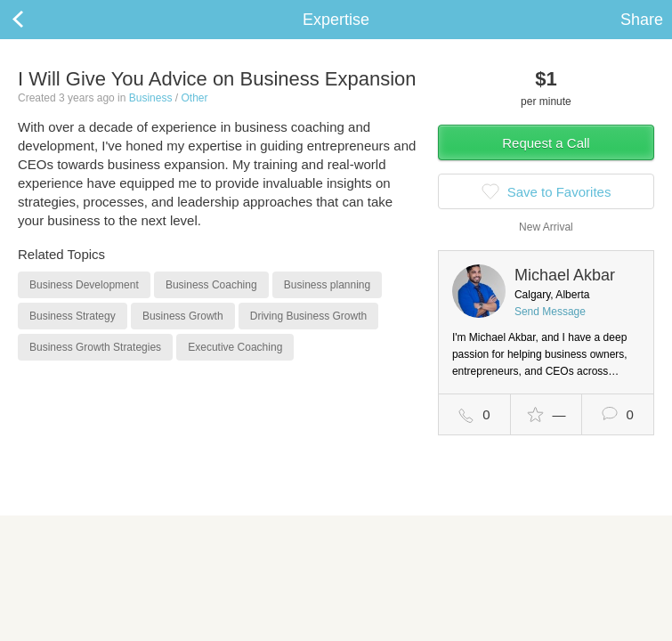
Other (194, 98)
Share (642, 20)
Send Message (550, 312)
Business (151, 98)
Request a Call (546, 143)
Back (36, 20)
